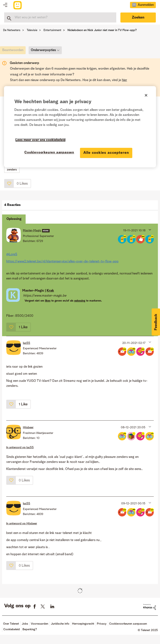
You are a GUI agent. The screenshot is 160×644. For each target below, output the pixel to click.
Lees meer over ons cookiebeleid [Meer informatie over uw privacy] (40, 140)
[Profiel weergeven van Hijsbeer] (28, 427)
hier (124, 80)
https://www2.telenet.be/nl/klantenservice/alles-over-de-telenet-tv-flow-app (62, 262)
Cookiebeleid (12, 629)
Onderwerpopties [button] (43, 50)
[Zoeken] (60, 18)
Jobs (25, 624)
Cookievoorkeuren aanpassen (128, 624)
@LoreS (12, 254)
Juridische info (60, 624)
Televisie (32, 30)
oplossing (80, 301)
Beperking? (30, 629)
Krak (50, 291)
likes (48, 301)
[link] (14, 51)
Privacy (102, 624)
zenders (12, 170)
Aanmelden (146, 5)
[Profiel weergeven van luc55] (27, 343)
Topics (5, 5)
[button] (9, 184)
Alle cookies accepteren (106, 153)
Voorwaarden (39, 624)
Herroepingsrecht (83, 624)
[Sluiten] (146, 95)
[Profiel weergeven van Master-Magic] (32, 231)
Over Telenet (11, 624)
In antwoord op (20, 447)
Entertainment (52, 30)
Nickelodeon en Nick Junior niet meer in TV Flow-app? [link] (102, 30)
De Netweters (12, 30)
